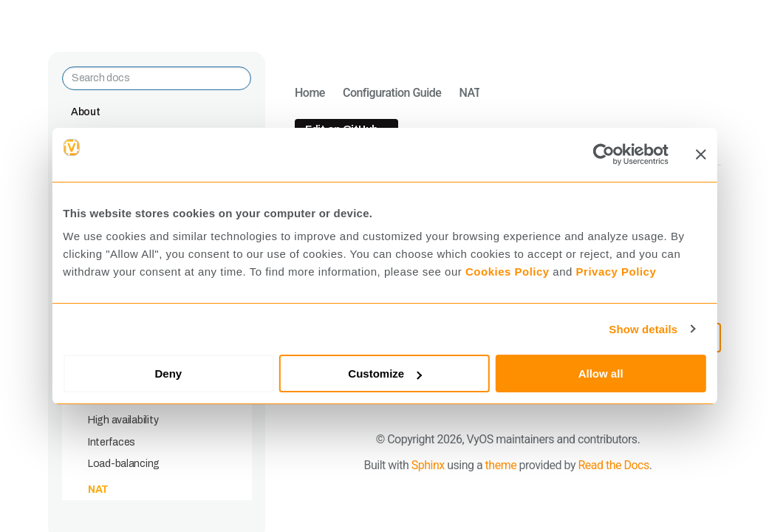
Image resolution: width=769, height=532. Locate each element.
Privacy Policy (616, 272)
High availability (123, 420)
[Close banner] (701, 154)
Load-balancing (124, 464)
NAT (98, 490)
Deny (169, 374)
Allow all (601, 374)
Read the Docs (613, 465)
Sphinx (428, 465)
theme (501, 465)
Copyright (411, 439)
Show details (643, 329)
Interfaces (112, 442)
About (86, 112)
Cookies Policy (507, 272)
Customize (385, 374)
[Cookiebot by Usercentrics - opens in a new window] (604, 154)
